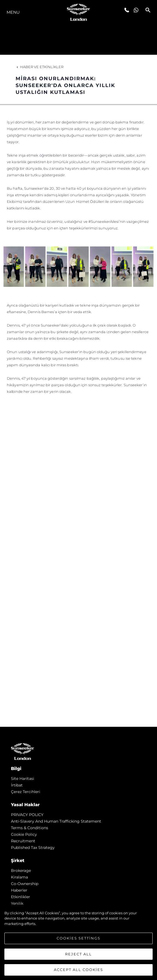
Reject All (78, 954)
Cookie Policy (24, 834)
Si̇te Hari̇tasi (23, 779)
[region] (78, 942)
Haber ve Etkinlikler (40, 67)
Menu (13, 12)
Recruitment (23, 841)
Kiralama (19, 877)
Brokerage (21, 871)
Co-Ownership (25, 884)
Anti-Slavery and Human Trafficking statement (56, 821)
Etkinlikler (21, 897)
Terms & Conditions (30, 828)
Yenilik (17, 903)
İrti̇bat (17, 785)
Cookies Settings (78, 938)
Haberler (19, 890)
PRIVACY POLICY (27, 815)
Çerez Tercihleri (26, 792)
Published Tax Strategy (33, 848)
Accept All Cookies (78, 970)
